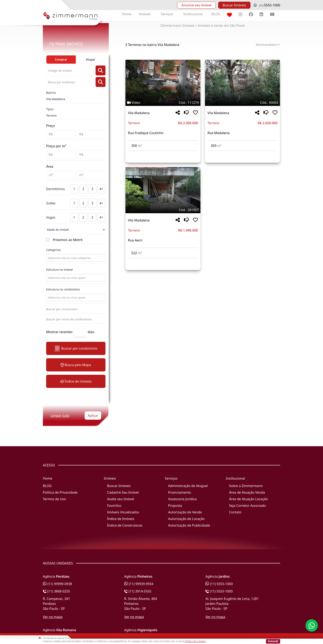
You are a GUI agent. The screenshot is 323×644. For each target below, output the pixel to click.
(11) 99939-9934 (139, 584)
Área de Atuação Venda (247, 492)
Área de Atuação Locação (248, 499)
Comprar (61, 59)
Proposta (175, 506)
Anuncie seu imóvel (196, 5)
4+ (101, 189)
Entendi (273, 641)
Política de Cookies (195, 641)
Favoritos (114, 506)
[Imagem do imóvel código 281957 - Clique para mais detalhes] (163, 190)
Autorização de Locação (186, 519)
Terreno (51, 115)
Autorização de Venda (185, 512)
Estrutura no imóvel (59, 270)
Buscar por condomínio (76, 348)
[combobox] (75, 258)
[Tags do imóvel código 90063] (242, 103)
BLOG (216, 14)
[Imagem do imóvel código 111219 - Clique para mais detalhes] (163, 83)
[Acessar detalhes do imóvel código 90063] (242, 153)
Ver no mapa (53, 617)
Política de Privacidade (60, 492)
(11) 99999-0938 (57, 584)
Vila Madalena (56, 99)
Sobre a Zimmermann (246, 486)
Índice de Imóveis (121, 519)
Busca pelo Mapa (76, 365)
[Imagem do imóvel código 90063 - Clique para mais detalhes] (242, 83)
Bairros (51, 93)
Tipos (50, 109)
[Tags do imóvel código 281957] (163, 210)
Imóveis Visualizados (123, 512)
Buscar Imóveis (234, 5)
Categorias (53, 250)
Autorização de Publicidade (189, 525)
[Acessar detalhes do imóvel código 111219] (163, 153)
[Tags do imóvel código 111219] (163, 103)
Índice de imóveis (76, 381)
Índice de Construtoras (125, 525)
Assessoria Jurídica (182, 499)
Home (127, 14)
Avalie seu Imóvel (121, 499)
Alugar (91, 59)
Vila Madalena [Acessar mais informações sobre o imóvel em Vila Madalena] (139, 113)
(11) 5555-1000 (219, 584)
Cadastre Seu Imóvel (123, 492)
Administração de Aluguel (188, 486)
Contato (235, 512)
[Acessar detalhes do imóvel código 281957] (163, 261)
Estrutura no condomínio (63, 289)
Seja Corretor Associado (248, 506)
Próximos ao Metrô (68, 240)
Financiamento (180, 492)
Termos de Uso (54, 499)
